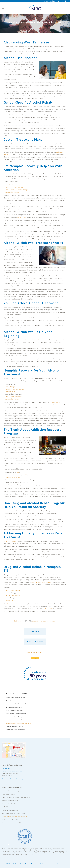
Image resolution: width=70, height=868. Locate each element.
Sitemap (62, 864)
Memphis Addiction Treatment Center (34, 864)
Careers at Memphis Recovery (12, 779)
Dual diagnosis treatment (13, 397)
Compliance (48, 864)
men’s (22, 485)
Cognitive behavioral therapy (15, 389)
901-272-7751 (22, 217)
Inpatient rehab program (13, 478)
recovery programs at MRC (41, 582)
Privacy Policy (55, 864)
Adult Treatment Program (14, 185)
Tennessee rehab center (15, 604)
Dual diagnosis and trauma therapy (17, 190)
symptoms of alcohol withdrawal (27, 340)
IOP (26, 475)
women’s (31, 485)
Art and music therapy (13, 596)
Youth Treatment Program (14, 187)
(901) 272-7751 (58, 1)
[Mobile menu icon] (3, 8)
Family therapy (10, 392)
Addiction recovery (10, 541)
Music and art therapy (12, 192)
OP (18, 473)
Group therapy (10, 387)
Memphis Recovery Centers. (17, 864)
